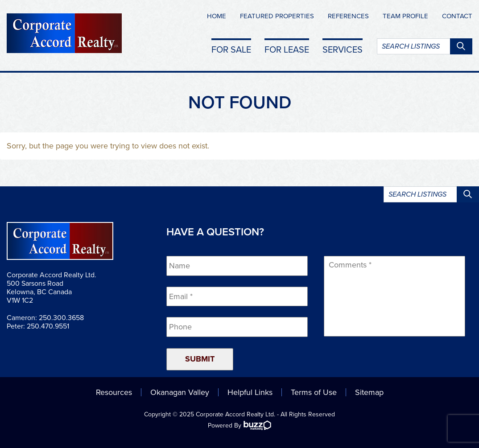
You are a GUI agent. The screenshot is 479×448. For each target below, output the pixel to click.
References (348, 16)
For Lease (287, 49)
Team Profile (405, 16)
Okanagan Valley (180, 392)
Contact (457, 16)
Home (217, 16)
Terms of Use (314, 392)
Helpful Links (250, 392)
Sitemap (369, 392)
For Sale (231, 49)
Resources (114, 392)
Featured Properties (277, 16)
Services (343, 49)
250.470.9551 (48, 326)
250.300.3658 (61, 318)
